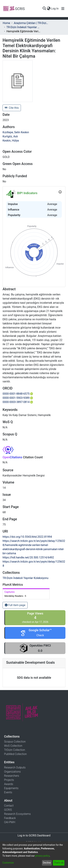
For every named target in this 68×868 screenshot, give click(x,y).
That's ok (59, 863)
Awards (9, 784)
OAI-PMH (10, 822)
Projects (9, 780)
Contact (9, 806)
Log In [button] (55, 9)
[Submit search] (44, 9)
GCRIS (8, 810)
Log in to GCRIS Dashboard (34, 835)
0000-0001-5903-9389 (18, 398)
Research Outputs (15, 767)
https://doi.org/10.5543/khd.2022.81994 (27, 537)
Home (6, 23)
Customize (8, 863)
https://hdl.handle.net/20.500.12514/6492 (28, 557)
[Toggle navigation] (63, 9)
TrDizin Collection (15, 750)
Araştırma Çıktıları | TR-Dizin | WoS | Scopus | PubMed (31, 23)
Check (40, 635)
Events (8, 792)
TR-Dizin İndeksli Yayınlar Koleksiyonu (23, 27)
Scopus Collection (15, 742)
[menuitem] (49, 9)
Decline (47, 863)
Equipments (11, 788)
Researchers (12, 776)
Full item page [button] (15, 605)
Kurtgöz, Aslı (10, 136)
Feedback (10, 818)
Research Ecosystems (17, 814)
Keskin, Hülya (11, 141)
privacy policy (42, 856)
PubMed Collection (15, 754)
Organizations (12, 772)
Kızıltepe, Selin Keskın (16, 132)
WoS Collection (13, 746)
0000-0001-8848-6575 (18, 394)
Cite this (12, 108)
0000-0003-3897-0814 (18, 402)
